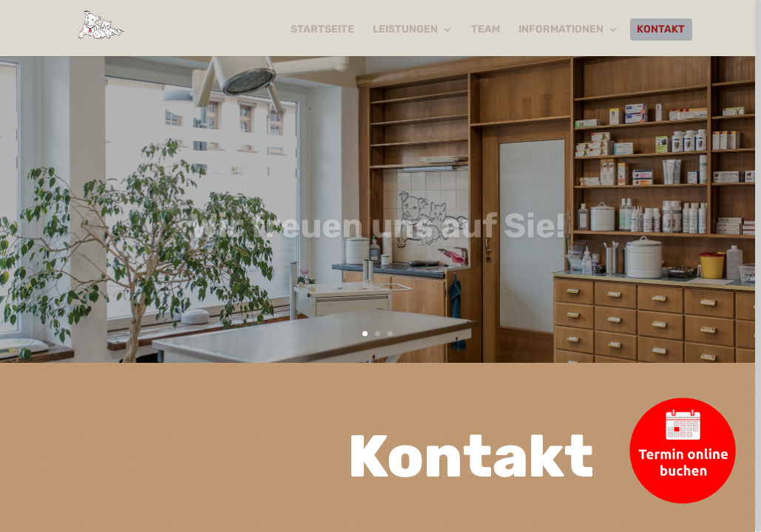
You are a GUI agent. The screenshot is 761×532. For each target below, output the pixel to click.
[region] (380, 266)
